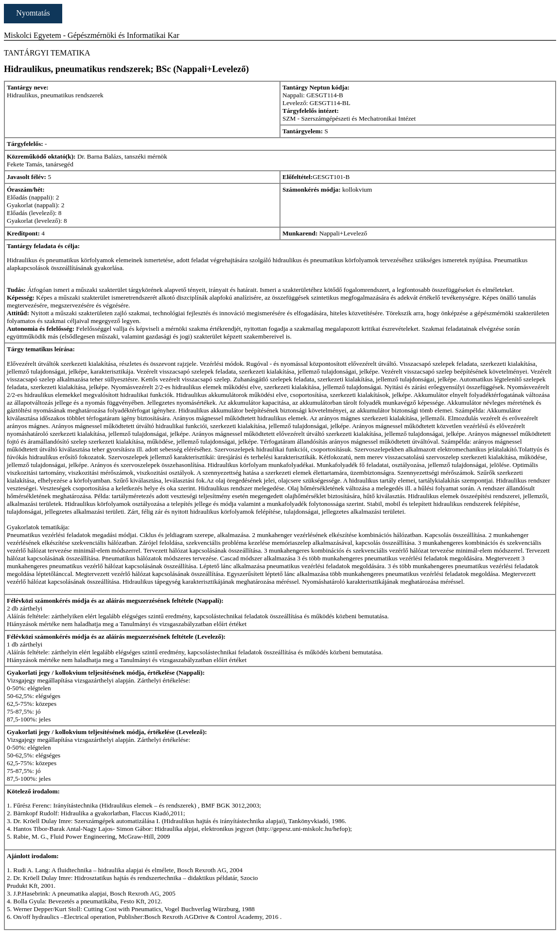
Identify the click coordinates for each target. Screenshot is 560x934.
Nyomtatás (33, 13)
